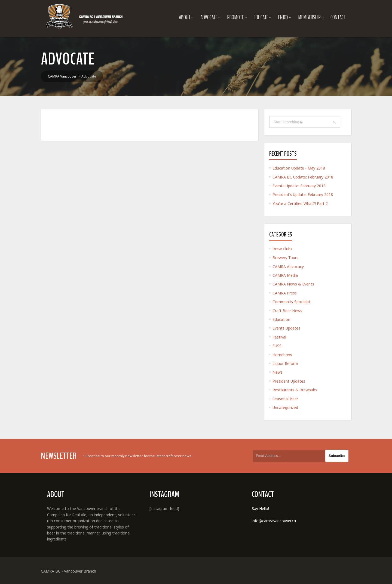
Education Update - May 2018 (299, 168)
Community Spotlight (291, 302)
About (186, 17)
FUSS (277, 346)
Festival (279, 337)
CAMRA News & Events (293, 284)
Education (281, 319)
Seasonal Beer (285, 399)
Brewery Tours (285, 258)
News (278, 372)
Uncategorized (285, 408)
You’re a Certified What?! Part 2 (300, 203)
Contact (338, 17)
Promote (237, 17)
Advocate (210, 17)
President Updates (289, 381)
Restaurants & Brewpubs (295, 390)
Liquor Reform (285, 363)
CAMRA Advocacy (288, 267)
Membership (311, 17)
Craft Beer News (287, 311)
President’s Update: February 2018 (303, 194)
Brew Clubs (282, 249)
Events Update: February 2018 (299, 186)
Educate (263, 17)
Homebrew (282, 355)
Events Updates (286, 328)
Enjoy (285, 17)
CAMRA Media (285, 275)
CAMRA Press (285, 293)
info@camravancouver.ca (274, 521)
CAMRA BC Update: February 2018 (303, 177)
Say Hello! (260, 508)
